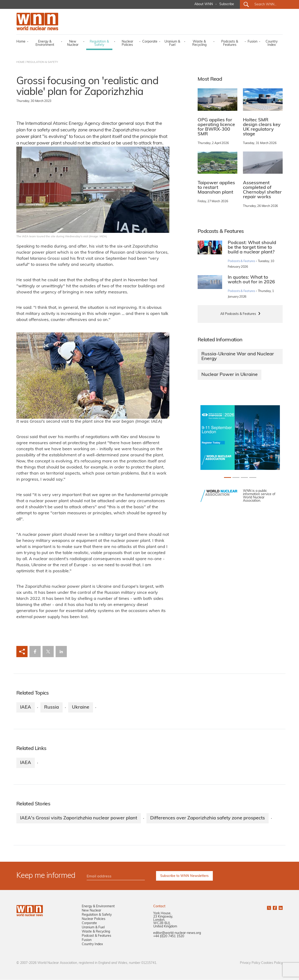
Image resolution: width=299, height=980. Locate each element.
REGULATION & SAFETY (42, 62)
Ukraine (81, 707)
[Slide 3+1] (253, 477)
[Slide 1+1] (236, 477)
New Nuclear (73, 43)
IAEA (26, 707)
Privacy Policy (250, 963)
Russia (52, 707)
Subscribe (227, 4)
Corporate (150, 42)
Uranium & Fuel (172, 43)
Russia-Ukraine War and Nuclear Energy (238, 357)
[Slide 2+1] (244, 477)
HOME (20, 62)
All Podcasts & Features (238, 314)
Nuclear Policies (127, 43)
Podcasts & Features (230, 43)
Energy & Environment (45, 43)
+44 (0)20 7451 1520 (169, 937)
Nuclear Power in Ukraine (230, 375)
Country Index (272, 43)
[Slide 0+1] (228, 477)
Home (21, 42)
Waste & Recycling (199, 43)
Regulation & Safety (99, 43)
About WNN (204, 4)
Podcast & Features (96, 936)
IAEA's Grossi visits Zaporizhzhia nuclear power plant (79, 818)
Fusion (253, 42)
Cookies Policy (272, 963)
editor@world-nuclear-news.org (177, 933)
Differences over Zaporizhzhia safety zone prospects (208, 818)
